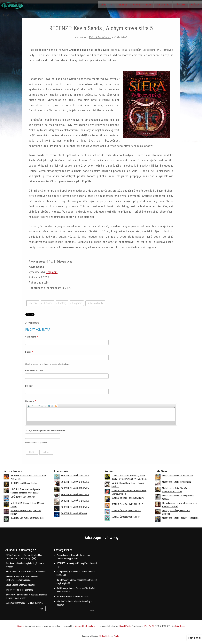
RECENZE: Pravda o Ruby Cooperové (73, 597)
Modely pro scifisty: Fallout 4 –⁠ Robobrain (180, 518)
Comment (31, 401)
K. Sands (48, 303)
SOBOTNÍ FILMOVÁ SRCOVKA (74, 513)
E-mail (29, 352)
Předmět (29, 386)
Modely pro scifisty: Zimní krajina (176, 482)
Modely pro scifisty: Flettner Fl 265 (177, 476)
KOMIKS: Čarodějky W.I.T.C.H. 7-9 (126, 510)
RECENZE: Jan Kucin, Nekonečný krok (27, 518)
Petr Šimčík (149, 626)
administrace (179, 626)
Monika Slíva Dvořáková (85, 626)
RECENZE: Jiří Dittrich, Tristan (24, 483)
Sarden (21, 626)
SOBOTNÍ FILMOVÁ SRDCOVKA (75, 476)
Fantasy (62, 303)
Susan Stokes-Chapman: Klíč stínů (21, 585)
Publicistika (160, 5)
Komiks (130, 5)
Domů (6, 15)
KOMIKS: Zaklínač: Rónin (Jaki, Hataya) (128, 498)
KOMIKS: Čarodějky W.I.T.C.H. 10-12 (127, 504)
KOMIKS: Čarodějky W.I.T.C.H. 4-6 (126, 517)
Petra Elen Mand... (100, 37)
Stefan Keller (105, 636)
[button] (29, 406)
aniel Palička (126, 626)
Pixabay (117, 636)
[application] (101, 414)
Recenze (115, 5)
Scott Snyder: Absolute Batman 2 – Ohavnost (26, 572)
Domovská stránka (34, 371)
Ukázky (194, 5)
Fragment (52, 272)
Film (144, 5)
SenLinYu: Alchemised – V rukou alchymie (24, 603)
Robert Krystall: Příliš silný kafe (20, 590)
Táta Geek (178, 5)
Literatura (98, 5)
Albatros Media (96, 303)
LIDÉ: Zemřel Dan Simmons (23, 497)
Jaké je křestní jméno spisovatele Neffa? (46, 431)
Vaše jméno (32, 337)
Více (41, 609)
